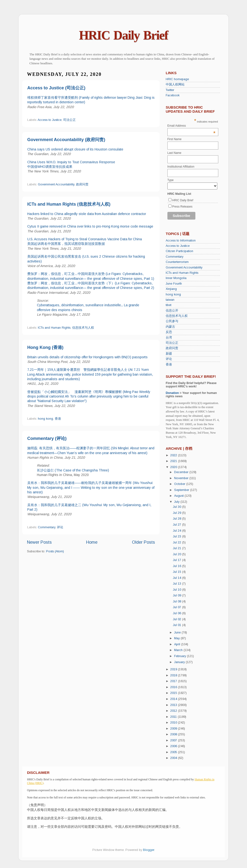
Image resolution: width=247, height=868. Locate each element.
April (178, 644)
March (179, 650)
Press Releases (182, 207)
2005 (174, 752)
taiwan (170, 300)
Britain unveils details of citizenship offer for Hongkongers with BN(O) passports (87, 357)
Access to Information (181, 241)
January (180, 662)
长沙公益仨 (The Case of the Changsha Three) (73, 470)
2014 (174, 699)
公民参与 (172, 321)
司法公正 (69, 120)
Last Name (174, 153)
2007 (174, 740)
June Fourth (174, 284)
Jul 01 (178, 625)
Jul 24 (178, 531)
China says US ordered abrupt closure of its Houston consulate (75, 149)
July (177, 502)
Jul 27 (178, 525)
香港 (58, 419)
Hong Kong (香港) (45, 347)
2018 (174, 675)
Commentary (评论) (47, 438)
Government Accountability (56, 184)
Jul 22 (178, 542)
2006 (174, 746)
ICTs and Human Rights (54, 328)
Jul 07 (178, 607)
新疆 (169, 354)
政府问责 (82, 184)
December (182, 472)
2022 (174, 455)
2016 (174, 687)
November (182, 478)
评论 (60, 527)
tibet (168, 305)
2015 (174, 693)
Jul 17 (178, 560)
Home (92, 542)
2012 (174, 711)
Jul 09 (178, 595)
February (181, 656)
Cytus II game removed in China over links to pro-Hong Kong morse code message (90, 226)
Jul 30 (178, 507)
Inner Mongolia (176, 278)
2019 (174, 669)
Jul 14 (178, 578)
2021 (174, 461)
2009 (174, 729)
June (178, 633)
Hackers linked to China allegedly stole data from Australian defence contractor (87, 214)
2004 (174, 758)
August (179, 496)
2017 (174, 681)
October (180, 484)
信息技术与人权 (83, 328)
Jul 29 (178, 513)
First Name (175, 139)
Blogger (149, 850)
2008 (174, 734)
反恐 (169, 332)
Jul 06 (178, 613)
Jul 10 (178, 590)
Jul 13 (178, 584)
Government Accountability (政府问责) (66, 140)
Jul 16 (178, 566)
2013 (174, 705)
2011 (174, 717)
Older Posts (143, 542)
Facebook (173, 95)
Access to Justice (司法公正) (56, 88)
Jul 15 (178, 572)
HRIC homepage (177, 79)
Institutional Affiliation (181, 167)
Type (171, 180)
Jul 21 (178, 548)
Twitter (170, 90)
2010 (174, 723)
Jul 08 (178, 601)
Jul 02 (178, 619)
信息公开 (172, 311)
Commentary (47, 527)
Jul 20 (178, 554)
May (177, 638)
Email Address (192, 126)
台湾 (169, 338)
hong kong (45, 419)
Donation (172, 393)
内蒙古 (170, 327)
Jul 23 (178, 536)
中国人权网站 (175, 85)
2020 (174, 467)
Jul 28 (178, 519)
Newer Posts (39, 542)
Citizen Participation (179, 251)
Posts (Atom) (55, 551)
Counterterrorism (177, 262)
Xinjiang (171, 289)
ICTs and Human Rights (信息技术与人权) (69, 204)
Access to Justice (50, 120)
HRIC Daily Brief (124, 35)
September (182, 490)
